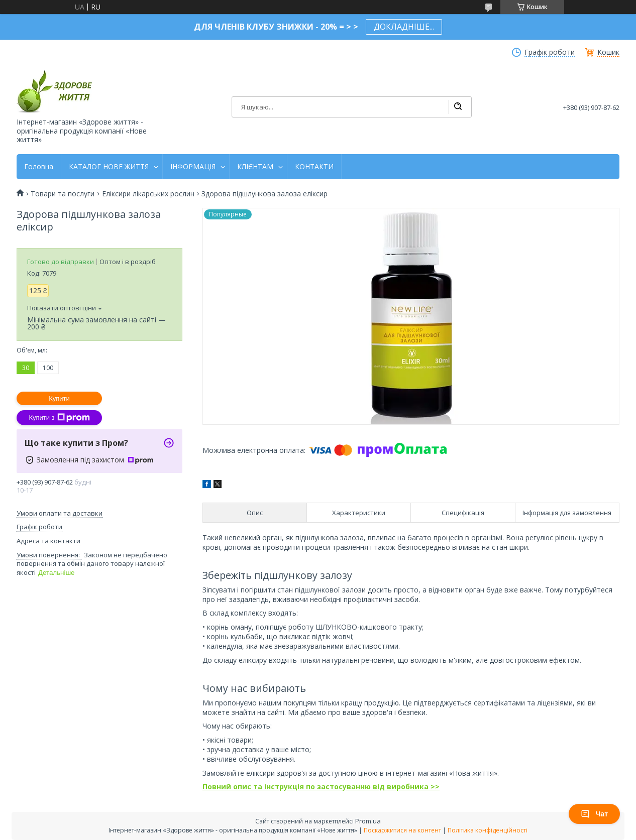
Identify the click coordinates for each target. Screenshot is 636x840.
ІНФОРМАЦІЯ (193, 167)
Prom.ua (368, 821)
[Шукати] (458, 107)
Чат (594, 814)
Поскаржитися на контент (402, 830)
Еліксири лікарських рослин (148, 194)
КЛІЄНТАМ (255, 167)
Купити (59, 398)
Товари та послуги (63, 194)
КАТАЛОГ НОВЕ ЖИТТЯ (109, 167)
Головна (39, 167)
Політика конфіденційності (488, 830)
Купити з (59, 418)
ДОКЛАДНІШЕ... (404, 27)
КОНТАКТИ (314, 167)
